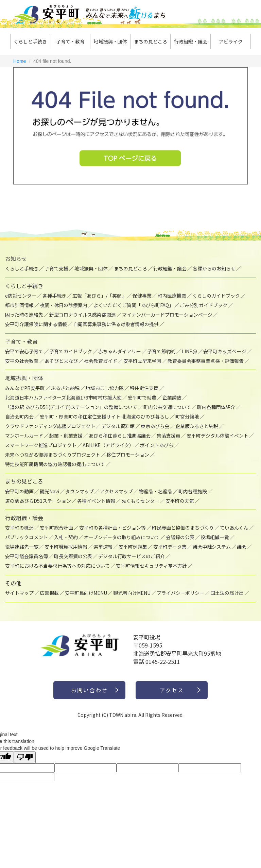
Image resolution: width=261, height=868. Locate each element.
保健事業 (142, 296)
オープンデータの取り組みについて (122, 537)
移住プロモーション (128, 455)
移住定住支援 (144, 388)
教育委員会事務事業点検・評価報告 (206, 361)
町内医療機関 (172, 296)
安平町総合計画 (56, 528)
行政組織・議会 (191, 41)
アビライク (231, 41)
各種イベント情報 (96, 501)
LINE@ (189, 351)
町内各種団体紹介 (216, 407)
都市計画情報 (19, 305)
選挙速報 (103, 547)
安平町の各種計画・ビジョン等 (112, 528)
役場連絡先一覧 (22, 547)
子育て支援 (56, 268)
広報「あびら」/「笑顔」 (99, 296)
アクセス (172, 690)
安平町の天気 (180, 501)
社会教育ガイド (101, 361)
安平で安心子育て (24, 351)
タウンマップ (80, 491)
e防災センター (21, 296)
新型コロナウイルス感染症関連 (83, 315)
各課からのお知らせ (214, 268)
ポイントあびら (157, 445)
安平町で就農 (142, 397)
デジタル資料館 (118, 426)
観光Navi (49, 491)
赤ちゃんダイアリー (120, 351)
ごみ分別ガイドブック (204, 305)
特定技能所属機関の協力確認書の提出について (55, 464)
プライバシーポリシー (180, 593)
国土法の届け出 (227, 593)
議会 (242, 547)
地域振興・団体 (110, 41)
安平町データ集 (170, 547)
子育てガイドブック (71, 351)
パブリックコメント (27, 537)
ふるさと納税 (65, 388)
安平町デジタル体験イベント (217, 436)
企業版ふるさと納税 (197, 426)
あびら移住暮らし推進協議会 (120, 436)
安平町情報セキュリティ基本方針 (151, 566)
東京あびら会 (155, 426)
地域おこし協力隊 (105, 388)
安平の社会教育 (22, 361)
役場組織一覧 (215, 537)
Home (20, 61)
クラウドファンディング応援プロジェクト (50, 426)
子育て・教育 (70, 41)
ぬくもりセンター (140, 501)
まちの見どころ (151, 41)
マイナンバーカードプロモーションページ (167, 315)
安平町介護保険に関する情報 (36, 324)
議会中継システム (212, 547)
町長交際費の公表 (73, 556)
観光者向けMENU (132, 593)
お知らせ (16, 259)
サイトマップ (19, 593)
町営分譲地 (187, 417)
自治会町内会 (19, 417)
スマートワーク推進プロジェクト (41, 445)
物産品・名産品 (156, 491)
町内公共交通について (167, 407)
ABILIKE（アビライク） (108, 445)
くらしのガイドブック (216, 296)
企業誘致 (172, 397)
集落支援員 (169, 436)
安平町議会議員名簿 (27, 556)
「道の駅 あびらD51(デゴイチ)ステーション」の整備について (71, 407)
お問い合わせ (89, 690)
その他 (13, 583)
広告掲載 (49, 593)
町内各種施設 (193, 491)
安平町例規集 (133, 547)
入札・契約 (66, 537)
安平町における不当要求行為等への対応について (57, 566)
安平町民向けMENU (86, 593)
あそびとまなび (61, 361)
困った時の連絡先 (24, 315)
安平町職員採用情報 (66, 547)
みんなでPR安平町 (25, 388)
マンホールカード (24, 436)
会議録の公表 (180, 537)
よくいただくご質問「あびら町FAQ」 (134, 305)
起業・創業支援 (66, 436)
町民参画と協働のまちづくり (183, 528)
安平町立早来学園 (142, 361)
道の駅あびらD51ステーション (38, 501)
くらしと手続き (30, 41)
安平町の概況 (19, 528)
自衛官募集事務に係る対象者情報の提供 (116, 324)
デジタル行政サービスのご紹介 (132, 556)
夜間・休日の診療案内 (64, 305)
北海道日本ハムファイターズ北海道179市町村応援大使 (63, 397)
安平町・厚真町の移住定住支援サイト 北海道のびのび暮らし (105, 417)
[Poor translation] (25, 757)
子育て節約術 (161, 351)
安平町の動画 (19, 491)
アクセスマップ (116, 491)
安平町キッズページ (225, 351)
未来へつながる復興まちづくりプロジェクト (53, 455)
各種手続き (54, 296)
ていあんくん (234, 528)
